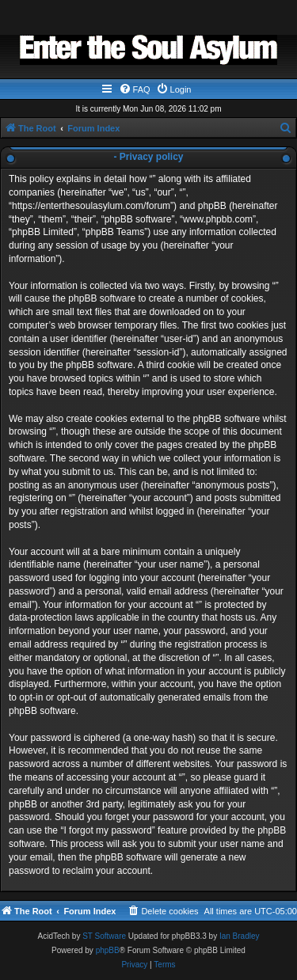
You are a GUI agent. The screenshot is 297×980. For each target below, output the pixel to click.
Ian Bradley (240, 936)
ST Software (104, 936)
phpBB (108, 950)
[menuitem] (135, 89)
